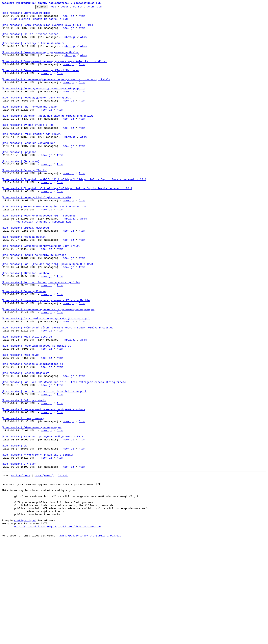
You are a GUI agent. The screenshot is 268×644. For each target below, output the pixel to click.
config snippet (25, 621)
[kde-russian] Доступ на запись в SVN (39, 22)
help (59, 8)
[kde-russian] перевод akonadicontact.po (32, 436)
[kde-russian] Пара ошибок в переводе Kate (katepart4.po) (46, 381)
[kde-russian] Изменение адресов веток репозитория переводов (48, 370)
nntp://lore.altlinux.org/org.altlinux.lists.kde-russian (57, 629)
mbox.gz (68, 18)
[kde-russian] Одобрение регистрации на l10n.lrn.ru (41, 294)
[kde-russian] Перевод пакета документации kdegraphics (43, 105)
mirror (84, 8)
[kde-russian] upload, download (25, 272)
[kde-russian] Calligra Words (24, 479)
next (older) (21, 569)
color (71, 8)
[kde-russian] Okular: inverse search (30, 40)
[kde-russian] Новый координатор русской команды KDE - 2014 (47, 29)
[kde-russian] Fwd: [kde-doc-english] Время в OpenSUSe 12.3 (47, 316)
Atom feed (101, 8)
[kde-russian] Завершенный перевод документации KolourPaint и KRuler (54, 73)
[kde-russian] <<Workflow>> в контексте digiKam (38, 545)
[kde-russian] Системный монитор (26, 15)
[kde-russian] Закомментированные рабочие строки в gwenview (47, 138)
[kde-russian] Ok (14, 534)
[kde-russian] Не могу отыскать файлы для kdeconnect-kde (45, 247)
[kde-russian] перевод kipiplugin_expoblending (37, 236)
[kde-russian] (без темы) (20, 192)
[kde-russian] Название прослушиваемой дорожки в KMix (43, 523)
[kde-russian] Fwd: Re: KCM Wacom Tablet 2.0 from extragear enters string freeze (64, 458)
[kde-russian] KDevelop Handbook (26, 327)
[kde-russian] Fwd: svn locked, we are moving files (41, 338)
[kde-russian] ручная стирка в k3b (28, 149)
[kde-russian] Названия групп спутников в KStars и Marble (46, 360)
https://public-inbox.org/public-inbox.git (89, 640)
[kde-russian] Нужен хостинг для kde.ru (31, 160)
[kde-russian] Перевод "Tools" (24, 203)
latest (63, 569)
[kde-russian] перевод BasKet (24, 283)
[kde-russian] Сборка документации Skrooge (34, 305)
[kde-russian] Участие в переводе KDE (42, 265)
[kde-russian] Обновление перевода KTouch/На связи (40, 84)
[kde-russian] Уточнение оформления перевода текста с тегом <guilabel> (56, 94)
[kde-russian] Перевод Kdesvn (24, 349)
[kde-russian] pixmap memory (23, 501)
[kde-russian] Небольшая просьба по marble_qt (36, 414)
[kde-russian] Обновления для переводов (31, 512)
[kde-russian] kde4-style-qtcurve (27, 403)
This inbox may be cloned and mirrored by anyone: (39, 585)
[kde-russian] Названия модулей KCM (28, 171)
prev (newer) (44, 569)
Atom (82, 18)
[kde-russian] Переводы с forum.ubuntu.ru (33, 51)
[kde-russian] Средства (19, 182)
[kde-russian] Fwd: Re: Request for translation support (44, 468)
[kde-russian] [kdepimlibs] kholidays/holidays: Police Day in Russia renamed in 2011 (67, 225)
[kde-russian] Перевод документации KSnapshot (36, 116)
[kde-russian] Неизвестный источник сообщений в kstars (43, 490)
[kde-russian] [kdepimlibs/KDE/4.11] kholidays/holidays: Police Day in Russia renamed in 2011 (74, 214)
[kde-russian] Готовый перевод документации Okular (40, 62)
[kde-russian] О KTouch (19, 556)
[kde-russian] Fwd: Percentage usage (29, 127)
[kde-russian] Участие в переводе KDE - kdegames (39, 258)
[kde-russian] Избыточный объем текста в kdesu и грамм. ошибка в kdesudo (57, 392)
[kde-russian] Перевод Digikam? (25, 447)
